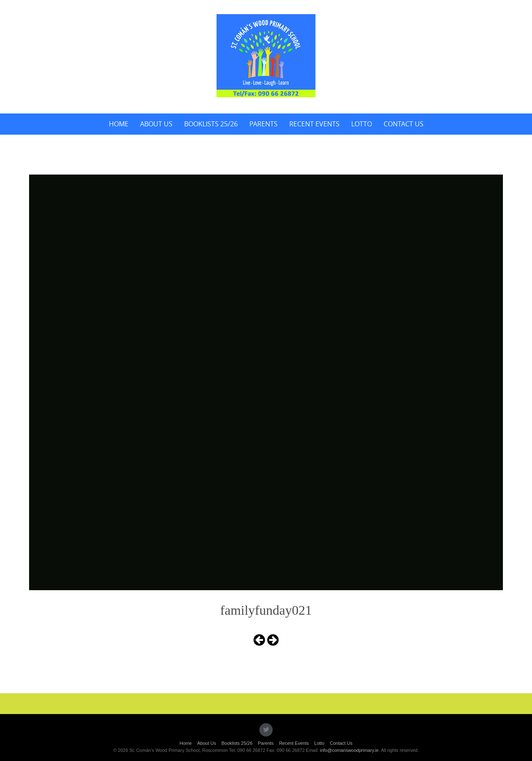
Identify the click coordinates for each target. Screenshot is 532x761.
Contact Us (404, 124)
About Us (156, 124)
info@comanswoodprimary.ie (349, 750)
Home (119, 124)
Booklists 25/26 (211, 124)
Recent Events (314, 124)
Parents (264, 124)
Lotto (362, 124)
